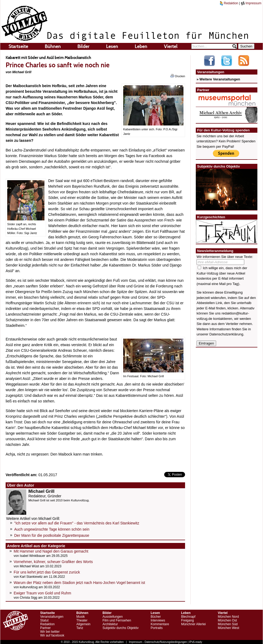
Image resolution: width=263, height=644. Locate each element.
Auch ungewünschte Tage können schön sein (52, 529)
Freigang (187, 620)
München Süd (228, 624)
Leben (141, 46)
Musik (80, 617)
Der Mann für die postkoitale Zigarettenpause (52, 535)
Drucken (178, 76)
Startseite (18, 46)
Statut (44, 620)
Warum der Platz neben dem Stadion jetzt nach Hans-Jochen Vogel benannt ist (79, 583)
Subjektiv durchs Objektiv (121, 628)
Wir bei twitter (50, 632)
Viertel (171, 46)
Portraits (157, 628)
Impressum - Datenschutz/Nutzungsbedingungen (158, 642)
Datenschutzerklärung (226, 334)
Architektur (110, 624)
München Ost (227, 620)
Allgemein (83, 624)
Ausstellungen (113, 617)
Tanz (80, 628)
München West (228, 628)
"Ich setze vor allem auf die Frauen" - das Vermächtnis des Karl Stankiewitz (77, 523)
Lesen (112, 46)
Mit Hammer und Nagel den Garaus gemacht (51, 551)
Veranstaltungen (52, 617)
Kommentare (160, 624)
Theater (82, 620)
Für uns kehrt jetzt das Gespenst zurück (47, 572)
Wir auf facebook (52, 635)
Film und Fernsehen (117, 620)
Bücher (156, 617)
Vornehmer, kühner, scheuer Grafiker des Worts (53, 562)
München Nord (228, 617)
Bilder (83, 46)
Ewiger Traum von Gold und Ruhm (42, 593)
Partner (45, 628)
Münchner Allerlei (193, 624)
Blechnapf (188, 617)
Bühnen (53, 46)
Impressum (251, 3)
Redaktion (229, 3)
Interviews (158, 620)
